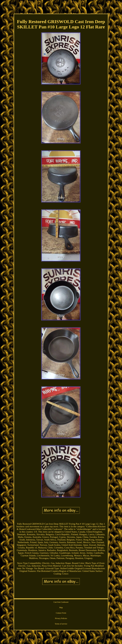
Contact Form (61, 613)
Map (61, 608)
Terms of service (61, 624)
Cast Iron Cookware (61, 602)
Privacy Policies (61, 618)
